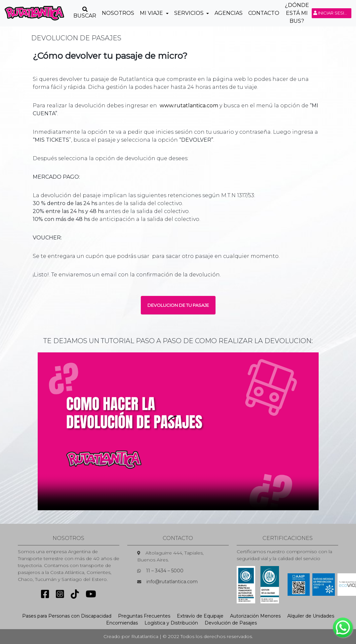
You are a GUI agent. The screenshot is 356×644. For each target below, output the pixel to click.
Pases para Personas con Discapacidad (67, 616)
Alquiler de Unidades (311, 616)
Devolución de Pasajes (231, 623)
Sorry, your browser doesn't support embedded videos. (178, 431)
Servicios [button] (190, 13)
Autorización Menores (255, 616)
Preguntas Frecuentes (144, 616)
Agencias (229, 13)
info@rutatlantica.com (172, 582)
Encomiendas (122, 623)
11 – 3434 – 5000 (165, 571)
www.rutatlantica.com (189, 106)
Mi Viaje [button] (152, 13)
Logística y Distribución (171, 623)
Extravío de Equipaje (200, 616)
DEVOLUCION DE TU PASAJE (178, 305)
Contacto (264, 13)
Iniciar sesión (332, 13)
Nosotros (118, 13)
